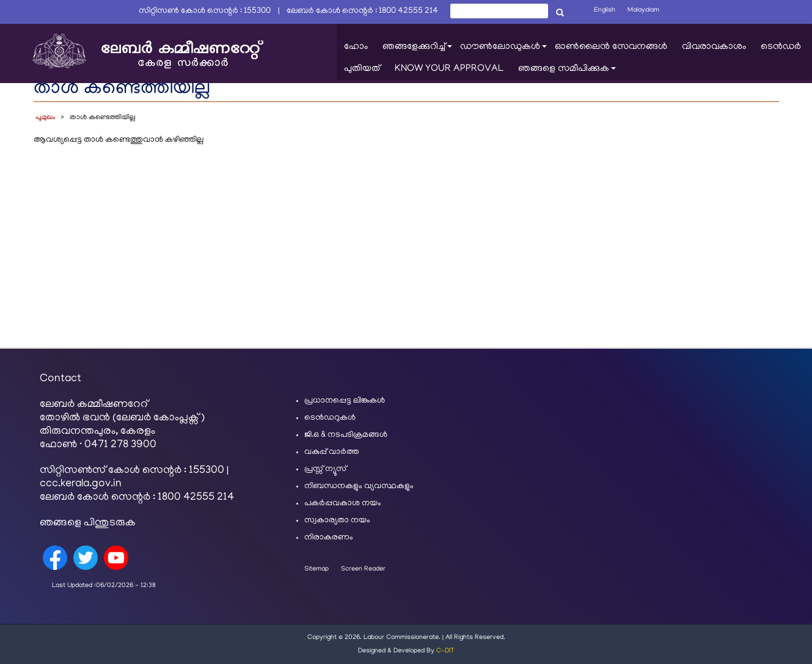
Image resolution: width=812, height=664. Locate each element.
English (605, 10)
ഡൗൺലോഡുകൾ (504, 50)
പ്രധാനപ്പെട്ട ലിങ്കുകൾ (345, 401)
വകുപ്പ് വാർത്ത (332, 452)
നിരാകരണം (329, 538)
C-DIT (445, 651)
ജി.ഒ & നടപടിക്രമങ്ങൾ (346, 435)
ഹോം (356, 47)
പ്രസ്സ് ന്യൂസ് (325, 469)
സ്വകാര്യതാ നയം (337, 521)
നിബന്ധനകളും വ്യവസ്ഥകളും (359, 487)
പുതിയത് (362, 69)
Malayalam (643, 10)
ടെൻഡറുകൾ (330, 418)
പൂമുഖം (46, 118)
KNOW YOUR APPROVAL (449, 69)
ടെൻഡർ (781, 47)
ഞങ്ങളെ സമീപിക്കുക (567, 72)
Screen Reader (363, 569)
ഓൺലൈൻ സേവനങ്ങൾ (611, 47)
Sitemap (316, 569)
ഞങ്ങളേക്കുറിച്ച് (418, 50)
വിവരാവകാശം (714, 47)
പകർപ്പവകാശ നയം (343, 504)
